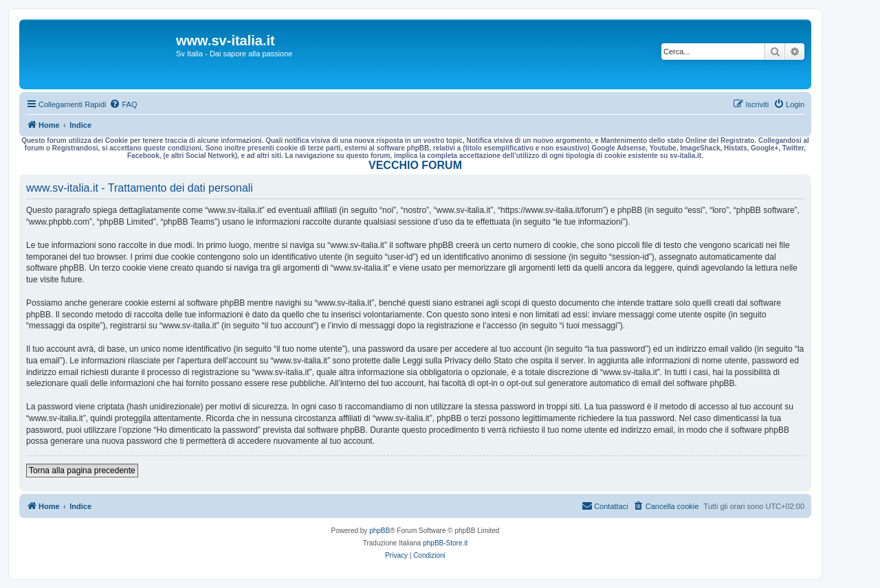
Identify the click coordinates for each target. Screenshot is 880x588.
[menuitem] (123, 104)
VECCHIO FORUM (415, 165)
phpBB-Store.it (445, 543)
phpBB (379, 531)
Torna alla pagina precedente (82, 471)
